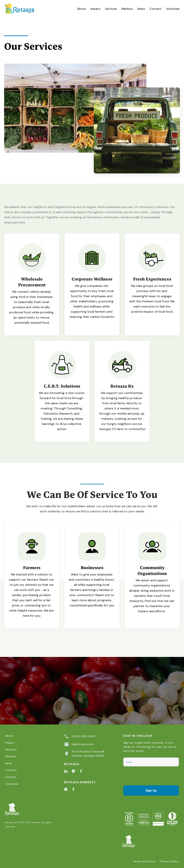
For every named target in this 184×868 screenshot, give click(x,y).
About (81, 9)
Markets (127, 9)
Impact (95, 9)
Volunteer (173, 9)
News (141, 9)
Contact (156, 9)
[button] (111, 9)
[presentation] (149, 776)
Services (111, 9)
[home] (23, 9)
